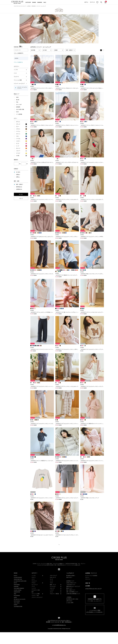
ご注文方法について (71, 585)
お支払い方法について (71, 583)
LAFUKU (29, 6)
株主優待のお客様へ (71, 576)
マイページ (92, 2)
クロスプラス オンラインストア (20, 6)
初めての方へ (69, 577)
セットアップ (35, 585)
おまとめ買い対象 (20, 109)
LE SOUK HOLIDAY (18, 577)
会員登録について (70, 581)
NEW (17, 97)
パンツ (20, 73)
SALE (45, 2)
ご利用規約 (69, 597)
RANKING (40, 2)
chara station (17, 603)
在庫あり (18, 175)
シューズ (34, 588)
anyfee (15, 597)
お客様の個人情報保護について (73, 594)
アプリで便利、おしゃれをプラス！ (95, 600)
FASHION (34, 6)
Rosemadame (17, 596)
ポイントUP (19, 105)
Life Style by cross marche (20, 599)
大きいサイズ (53, 577)
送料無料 (18, 107)
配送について (69, 588)
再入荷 (18, 100)
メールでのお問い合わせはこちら (59, 625)
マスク (51, 583)
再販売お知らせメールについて (73, 586)
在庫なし (18, 177)
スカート (34, 577)
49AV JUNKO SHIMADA (19, 588)
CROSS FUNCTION (18, 579)
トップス (20, 70)
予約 (17, 102)
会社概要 (88, 586)
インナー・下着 (35, 596)
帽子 (33, 592)
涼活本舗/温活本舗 (18, 607)
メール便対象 (19, 114)
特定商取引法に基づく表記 (72, 599)
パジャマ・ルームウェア (41, 6)
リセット (21, 198)
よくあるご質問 (70, 603)
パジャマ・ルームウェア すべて (22, 88)
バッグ (33, 586)
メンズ (51, 581)
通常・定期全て (20, 184)
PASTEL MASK (17, 601)
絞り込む (21, 194)
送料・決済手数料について (72, 592)
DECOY (15, 583)
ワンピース (20, 77)
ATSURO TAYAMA (18, 590)
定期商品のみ (19, 189)
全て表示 (18, 172)
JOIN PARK (16, 586)
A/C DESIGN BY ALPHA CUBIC (20, 581)
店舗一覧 (88, 583)
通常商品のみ (19, 187)
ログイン (86, 2)
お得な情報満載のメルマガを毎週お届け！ (95, 611)
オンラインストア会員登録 (91, 576)
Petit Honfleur (17, 585)
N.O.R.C (16, 576)
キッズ (51, 579)
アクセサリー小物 (36, 590)
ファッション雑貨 (20, 80)
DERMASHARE (17, 592)
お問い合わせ (69, 601)
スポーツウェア (53, 576)
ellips (15, 594)
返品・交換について (71, 590)
